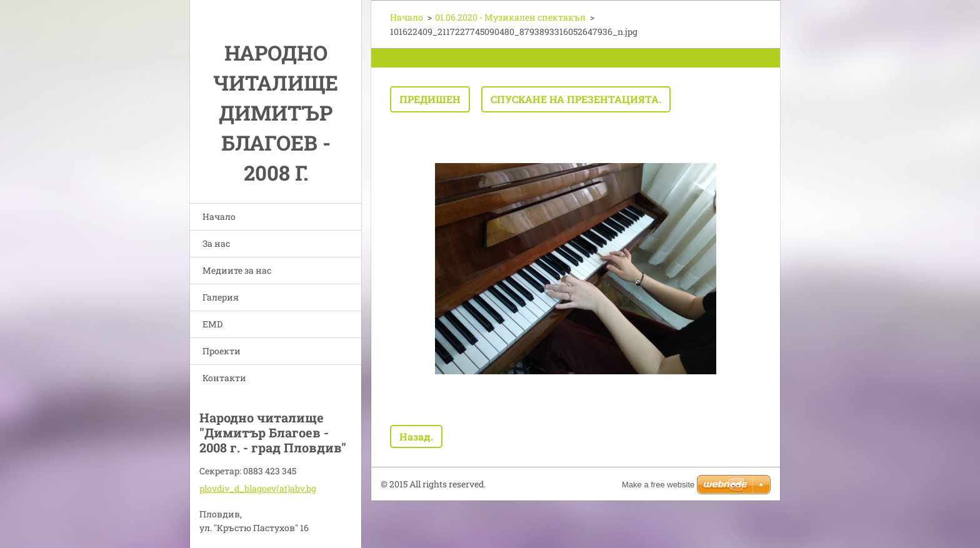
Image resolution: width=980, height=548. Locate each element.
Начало (219, 217)
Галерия (221, 297)
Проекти (222, 351)
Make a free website (658, 485)
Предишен (430, 99)
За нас (216, 243)
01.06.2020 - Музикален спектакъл (510, 17)
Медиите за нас (237, 270)
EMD (212, 324)
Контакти (224, 378)
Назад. (416, 436)
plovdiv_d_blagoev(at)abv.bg (258, 488)
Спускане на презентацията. (576, 99)
